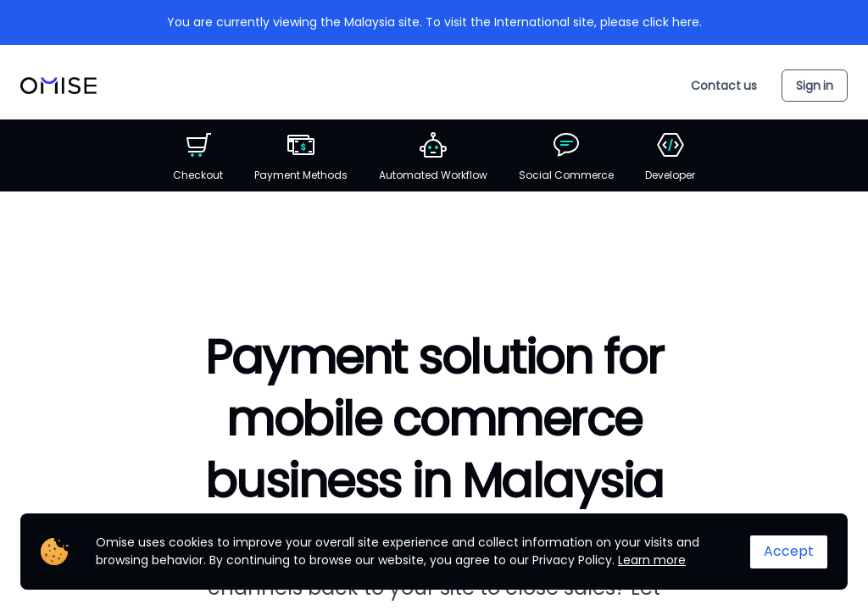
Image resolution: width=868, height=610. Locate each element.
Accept (789, 551)
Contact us (724, 86)
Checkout (198, 157)
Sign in (815, 86)
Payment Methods (301, 157)
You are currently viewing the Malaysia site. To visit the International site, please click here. (434, 22)
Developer (670, 157)
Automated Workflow (433, 157)
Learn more (652, 560)
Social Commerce (566, 157)
